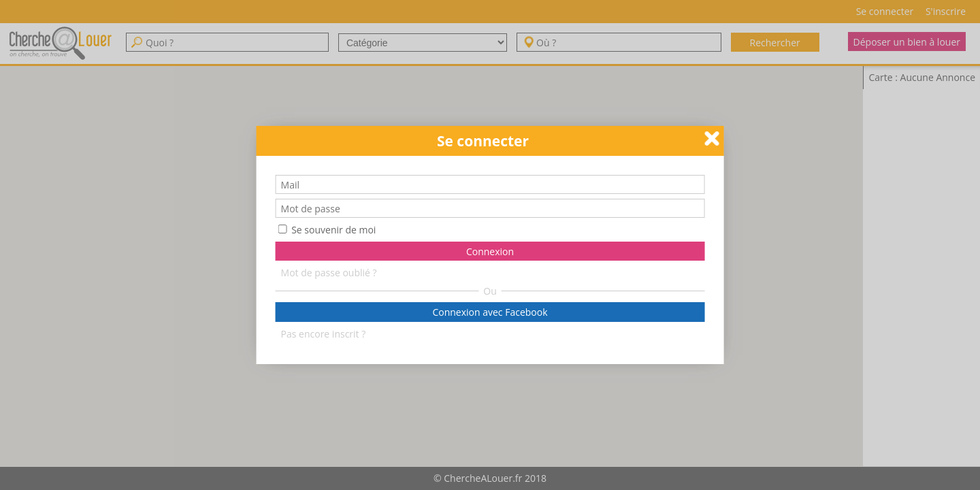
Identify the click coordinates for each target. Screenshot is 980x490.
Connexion (490, 251)
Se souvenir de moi (327, 230)
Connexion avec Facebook (490, 312)
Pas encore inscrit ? (324, 333)
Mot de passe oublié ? (329, 272)
